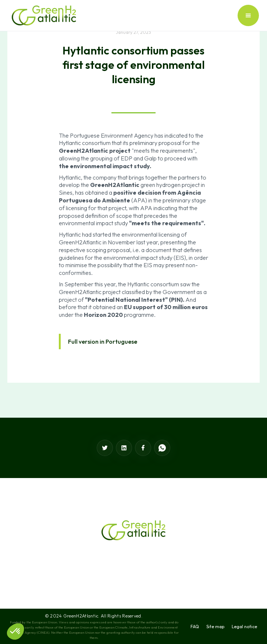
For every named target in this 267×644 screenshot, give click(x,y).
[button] (248, 15)
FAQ (195, 627)
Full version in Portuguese (103, 342)
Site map (215, 627)
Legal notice (244, 627)
